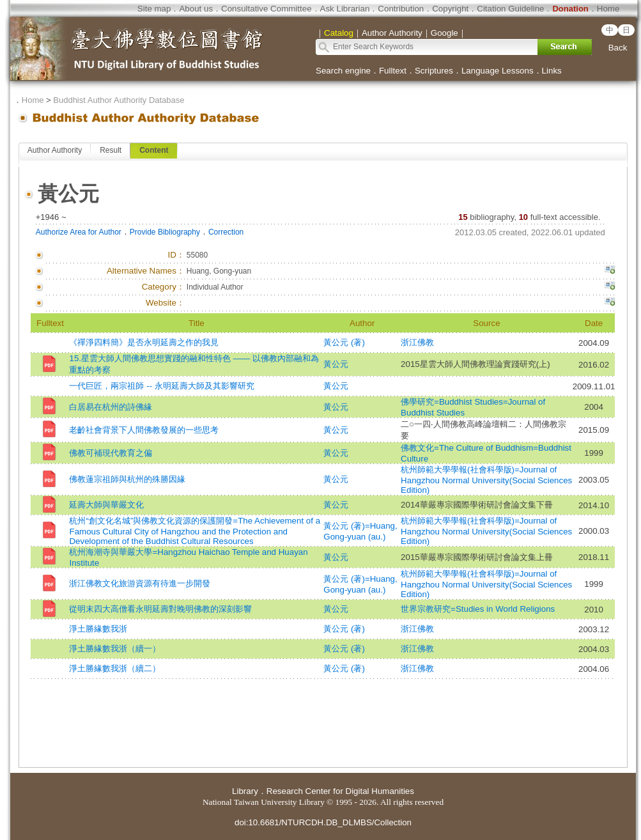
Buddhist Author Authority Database (119, 100)
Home (608, 9)
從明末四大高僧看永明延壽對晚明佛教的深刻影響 (160, 609)
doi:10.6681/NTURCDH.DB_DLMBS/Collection (323, 822)
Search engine (343, 71)
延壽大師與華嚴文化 (106, 505)
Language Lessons (498, 71)
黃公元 (336, 364)
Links (552, 71)
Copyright (450, 9)
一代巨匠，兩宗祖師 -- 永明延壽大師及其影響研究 (161, 386)
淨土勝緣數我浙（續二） (115, 668)
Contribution (401, 9)
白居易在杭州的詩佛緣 (111, 407)
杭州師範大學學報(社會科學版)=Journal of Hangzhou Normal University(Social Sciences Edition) (486, 480)
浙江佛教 (417, 342)
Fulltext (393, 71)
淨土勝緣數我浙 (98, 629)
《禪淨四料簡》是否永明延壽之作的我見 (144, 342)
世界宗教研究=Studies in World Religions (478, 609)
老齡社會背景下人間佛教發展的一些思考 (144, 430)
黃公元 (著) (344, 342)
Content (154, 150)
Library (245, 791)
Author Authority (55, 150)
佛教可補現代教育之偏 (111, 453)
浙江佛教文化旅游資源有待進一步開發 (140, 583)
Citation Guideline (510, 9)
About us (196, 9)
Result (111, 150)
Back (618, 48)
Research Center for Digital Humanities (340, 791)
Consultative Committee (266, 9)
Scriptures (434, 71)
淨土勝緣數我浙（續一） (115, 649)
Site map (154, 9)
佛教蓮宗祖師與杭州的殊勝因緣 (127, 479)
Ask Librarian (345, 9)
